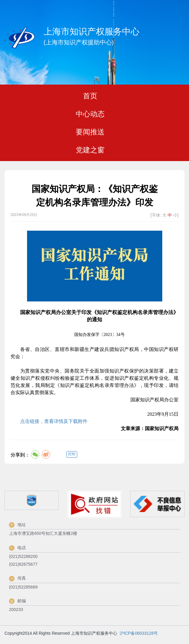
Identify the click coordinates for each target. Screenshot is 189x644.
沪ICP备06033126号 (139, 633)
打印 (72, 454)
